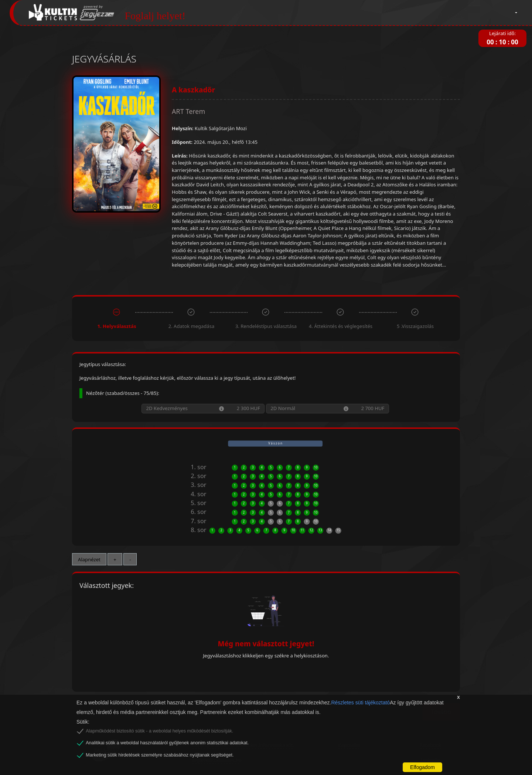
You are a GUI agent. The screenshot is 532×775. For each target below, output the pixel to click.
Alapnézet (89, 559)
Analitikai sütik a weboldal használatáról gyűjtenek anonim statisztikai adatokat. (167, 743)
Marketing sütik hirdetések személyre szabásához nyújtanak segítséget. (160, 755)
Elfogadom (422, 767)
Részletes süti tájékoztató (360, 703)
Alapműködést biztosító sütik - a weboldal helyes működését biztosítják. (159, 731)
